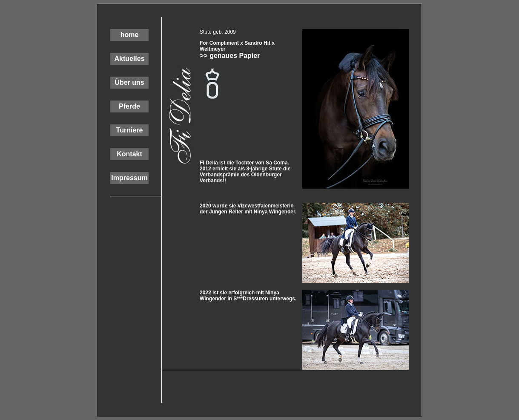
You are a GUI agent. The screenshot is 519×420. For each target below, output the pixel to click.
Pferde (129, 106)
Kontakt (129, 154)
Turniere (130, 130)
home (130, 35)
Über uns (129, 82)
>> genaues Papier (230, 56)
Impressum (129, 178)
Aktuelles (129, 59)
